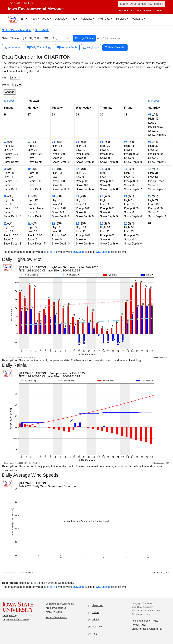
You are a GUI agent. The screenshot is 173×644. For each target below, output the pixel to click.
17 (29, 196)
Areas (46, 19)
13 (102, 169)
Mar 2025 (154, 101)
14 (126, 169)
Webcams (137, 19)
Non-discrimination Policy (145, 621)
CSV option (103, 252)
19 (78, 196)
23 (5, 223)
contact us (125, 10)
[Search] (141, 4)
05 (78, 142)
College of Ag (10, 615)
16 (5, 196)
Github (94, 620)
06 (102, 142)
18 (53, 196)
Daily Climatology (39, 48)
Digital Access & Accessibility (147, 629)
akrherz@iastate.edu (57, 617)
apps (159, 10)
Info (73, 19)
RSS (93, 634)
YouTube (95, 627)
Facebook (96, 606)
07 (126, 142)
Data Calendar (115, 48)
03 (29, 142)
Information (13, 48)
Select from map (111, 38)
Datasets (60, 19)
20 (102, 196)
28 (126, 223)
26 (78, 223)
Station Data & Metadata (17, 30)
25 (53, 223)
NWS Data (104, 19)
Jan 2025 (9, 101)
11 (53, 169)
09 (5, 169)
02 (5, 142)
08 (150, 142)
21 (126, 196)
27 (102, 223)
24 (29, 223)
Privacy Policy (139, 625)
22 (150, 196)
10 (29, 169)
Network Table (67, 48)
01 (150, 115)
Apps (34, 19)
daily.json (78, 252)
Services (121, 19)
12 (78, 169)
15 (150, 169)
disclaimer (144, 10)
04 (53, 142)
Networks (86, 19)
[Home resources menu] (24, 19)
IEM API (52, 252)
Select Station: (11, 38)
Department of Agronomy (16, 620)
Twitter (94, 613)
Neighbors (91, 48)
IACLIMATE (42, 30)
